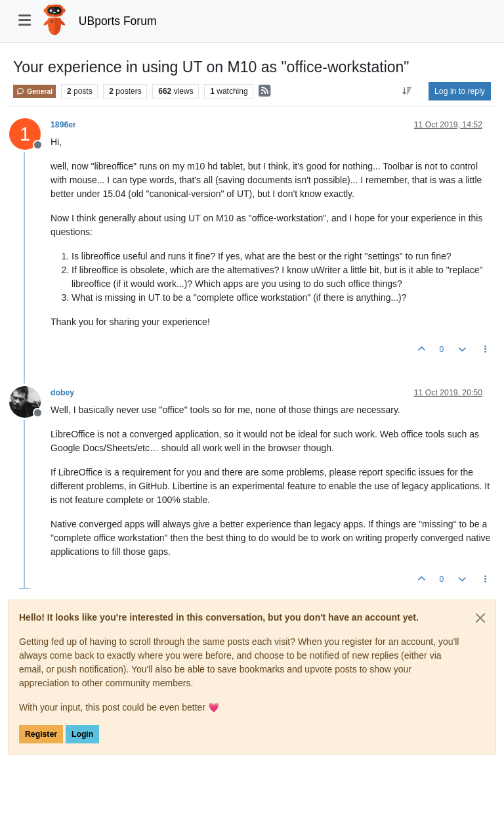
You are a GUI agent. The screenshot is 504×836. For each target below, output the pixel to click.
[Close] (480, 618)
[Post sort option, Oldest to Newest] (407, 91)
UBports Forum (118, 21)
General (34, 91)
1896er (63, 125)
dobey (62, 393)
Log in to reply (460, 91)
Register (41, 734)
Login (82, 734)
